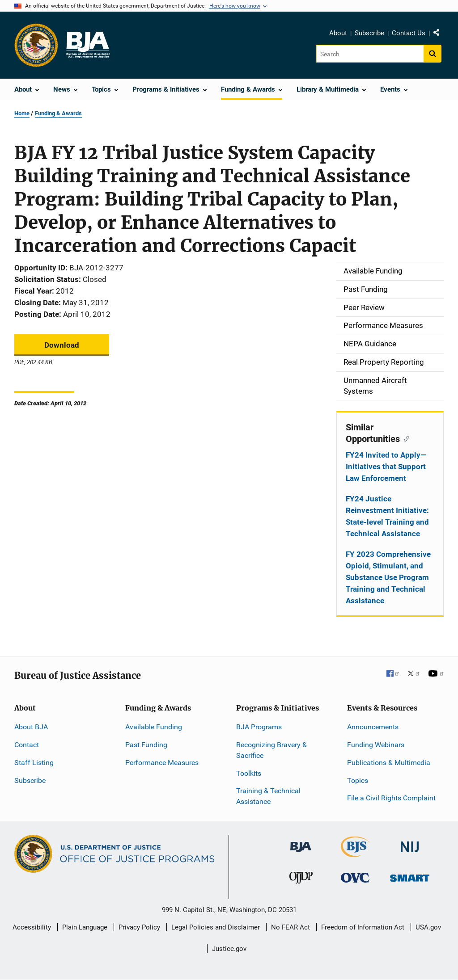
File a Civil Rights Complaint (391, 798)
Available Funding (154, 727)
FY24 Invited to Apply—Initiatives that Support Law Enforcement (386, 467)
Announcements (373, 727)
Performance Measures (162, 763)
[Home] (88, 45)
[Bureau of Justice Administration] (301, 843)
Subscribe (369, 33)
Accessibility (32, 927)
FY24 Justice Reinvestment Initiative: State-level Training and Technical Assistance (387, 516)
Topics (358, 780)
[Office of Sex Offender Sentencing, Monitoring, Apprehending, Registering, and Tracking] (410, 875)
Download (62, 345)
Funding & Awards (58, 113)
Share (440, 34)
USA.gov (428, 927)
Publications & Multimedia (389, 763)
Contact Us (409, 33)
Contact (27, 745)
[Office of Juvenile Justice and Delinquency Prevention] (301, 879)
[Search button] (433, 54)
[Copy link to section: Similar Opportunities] (405, 438)
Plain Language (85, 927)
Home (22, 113)
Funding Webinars (376, 745)
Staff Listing (34, 763)
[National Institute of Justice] (410, 843)
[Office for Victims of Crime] (355, 877)
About (338, 33)
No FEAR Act (290, 927)
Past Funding (146, 745)
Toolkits (249, 773)
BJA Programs (259, 727)
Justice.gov (229, 949)
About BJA (31, 727)
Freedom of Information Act (363, 927)
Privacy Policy (139, 927)
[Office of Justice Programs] (36, 45)
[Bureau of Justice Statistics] (355, 853)
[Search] (371, 54)
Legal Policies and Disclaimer (216, 927)
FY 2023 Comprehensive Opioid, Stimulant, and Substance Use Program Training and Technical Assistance (388, 577)
